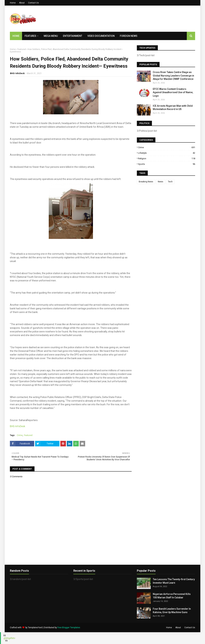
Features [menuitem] (30, 36)
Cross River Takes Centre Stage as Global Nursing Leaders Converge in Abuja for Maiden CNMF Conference (173, 76)
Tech (170, 182)
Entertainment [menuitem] (73, 36)
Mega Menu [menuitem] (51, 36)
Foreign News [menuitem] (129, 36)
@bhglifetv (9, 638)
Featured (22, 49)
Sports (167, 164)
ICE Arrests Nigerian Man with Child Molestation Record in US (173, 108)
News (161, 182)
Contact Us (33, 3)
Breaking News (146, 182)
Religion (167, 158)
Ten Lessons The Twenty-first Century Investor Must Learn (174, 581)
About (22, 3)
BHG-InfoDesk (17, 73)
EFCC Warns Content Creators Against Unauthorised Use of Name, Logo (173, 92)
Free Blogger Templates (69, 628)
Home (13, 3)
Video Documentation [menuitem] (101, 36)
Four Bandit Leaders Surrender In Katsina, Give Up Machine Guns (172, 611)
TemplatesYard (35, 628)
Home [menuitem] (16, 36)
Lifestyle (167, 153)
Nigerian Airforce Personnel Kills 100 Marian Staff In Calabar (172, 596)
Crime (20, 435)
